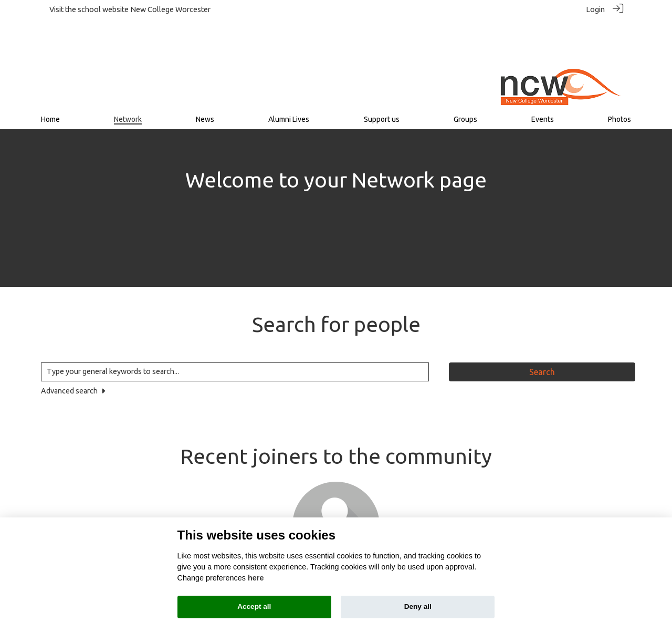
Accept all (254, 606)
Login (595, 9)
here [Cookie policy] (256, 578)
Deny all (418, 606)
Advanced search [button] (73, 346)
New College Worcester (170, 9)
